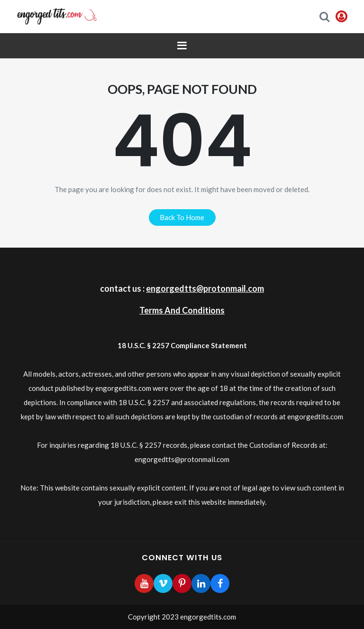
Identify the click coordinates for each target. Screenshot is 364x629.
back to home (182, 217)
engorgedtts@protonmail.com (205, 288)
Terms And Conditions (182, 310)
